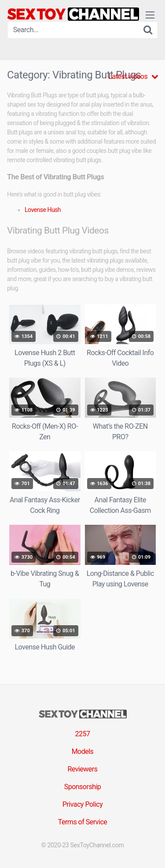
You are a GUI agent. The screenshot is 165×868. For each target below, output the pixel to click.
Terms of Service (83, 822)
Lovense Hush (43, 210)
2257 (83, 734)
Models (83, 751)
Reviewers (82, 769)
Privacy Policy (83, 804)
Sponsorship (83, 787)
